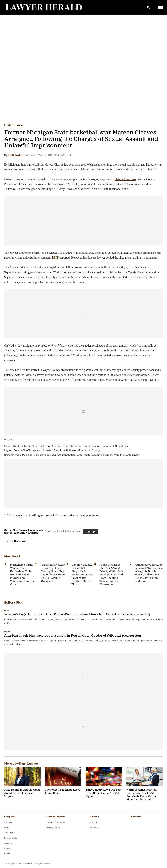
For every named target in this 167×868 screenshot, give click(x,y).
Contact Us (94, 828)
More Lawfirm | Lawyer (21, 763)
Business (8, 843)
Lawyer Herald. (27, 863)
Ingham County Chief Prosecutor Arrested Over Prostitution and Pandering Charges (53, 450)
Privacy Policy (53, 828)
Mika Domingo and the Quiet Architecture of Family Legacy (22, 793)
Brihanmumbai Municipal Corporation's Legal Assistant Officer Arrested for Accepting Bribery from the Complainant (72, 455)
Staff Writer (15, 155)
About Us (93, 822)
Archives (8, 822)
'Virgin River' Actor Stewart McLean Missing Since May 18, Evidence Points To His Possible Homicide (53, 573)
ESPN (56, 258)
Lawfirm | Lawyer (14, 125)
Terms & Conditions (56, 822)
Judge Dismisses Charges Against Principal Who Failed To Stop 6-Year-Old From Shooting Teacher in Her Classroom (112, 574)
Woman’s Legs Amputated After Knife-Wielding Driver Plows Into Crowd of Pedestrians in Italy (77, 614)
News (7, 610)
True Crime (9, 833)
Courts (7, 854)
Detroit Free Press (125, 179)
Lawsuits (8, 848)
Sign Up (90, 531)
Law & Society (11, 838)
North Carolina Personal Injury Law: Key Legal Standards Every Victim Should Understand (141, 795)
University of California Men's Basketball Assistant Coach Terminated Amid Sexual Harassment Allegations (66, 446)
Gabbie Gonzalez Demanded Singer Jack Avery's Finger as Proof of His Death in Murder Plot (82, 574)
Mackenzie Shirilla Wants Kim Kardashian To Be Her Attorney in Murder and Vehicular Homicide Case (22, 574)
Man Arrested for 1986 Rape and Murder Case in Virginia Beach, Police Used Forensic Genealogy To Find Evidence (149, 573)
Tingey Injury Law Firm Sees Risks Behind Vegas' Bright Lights (104, 793)
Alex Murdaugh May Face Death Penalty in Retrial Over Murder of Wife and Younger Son (73, 635)
